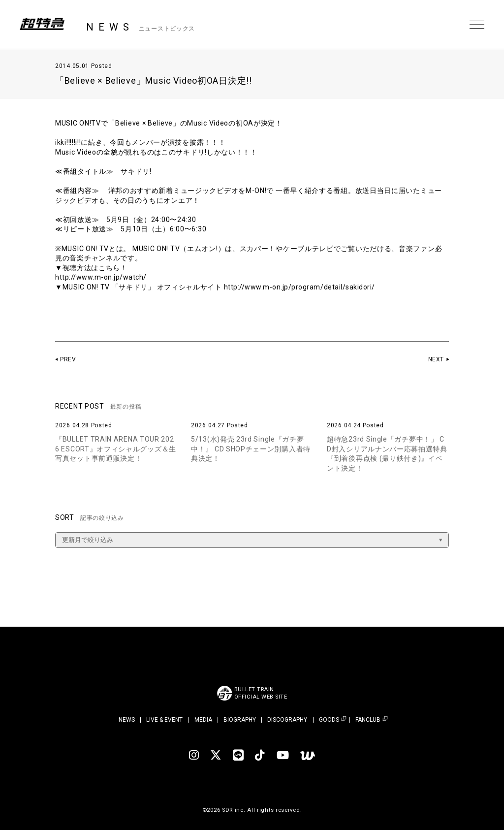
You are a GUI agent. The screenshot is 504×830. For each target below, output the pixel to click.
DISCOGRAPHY (287, 720)
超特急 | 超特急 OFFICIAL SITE (44, 25)
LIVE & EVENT (164, 720)
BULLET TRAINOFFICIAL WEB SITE (261, 693)
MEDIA (203, 720)
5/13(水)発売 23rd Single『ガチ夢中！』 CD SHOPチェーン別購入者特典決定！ (251, 449)
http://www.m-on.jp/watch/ (102, 277)
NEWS (127, 720)
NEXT (436, 359)
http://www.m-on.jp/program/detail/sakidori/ (301, 287)
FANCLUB (368, 720)
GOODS (329, 720)
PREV (68, 359)
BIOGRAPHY (240, 720)
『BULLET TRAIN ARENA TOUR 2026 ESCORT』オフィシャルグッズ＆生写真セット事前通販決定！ (116, 449)
